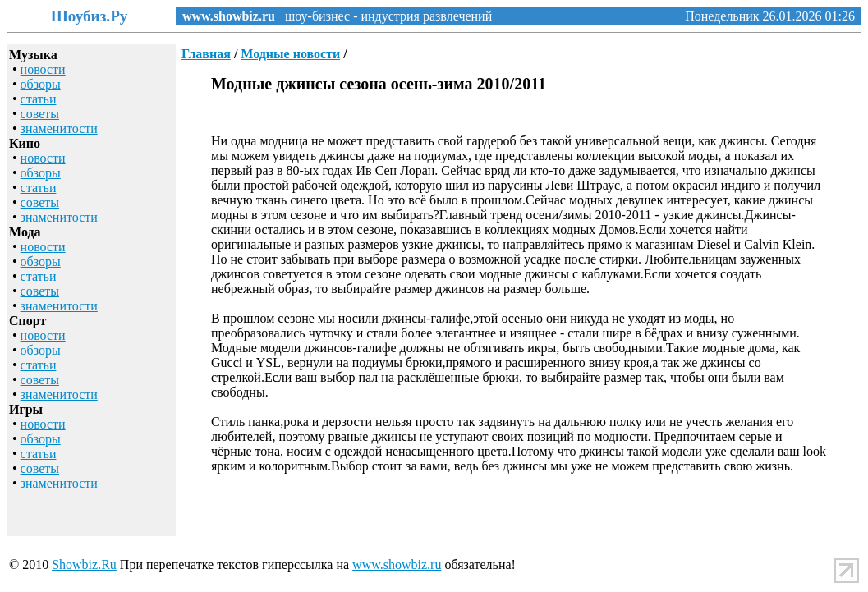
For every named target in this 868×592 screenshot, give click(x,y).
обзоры (41, 84)
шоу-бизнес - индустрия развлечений (383, 16)
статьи (39, 99)
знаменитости (59, 128)
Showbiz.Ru (84, 564)
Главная (206, 54)
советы (40, 114)
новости (43, 69)
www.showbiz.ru (229, 16)
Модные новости (290, 54)
